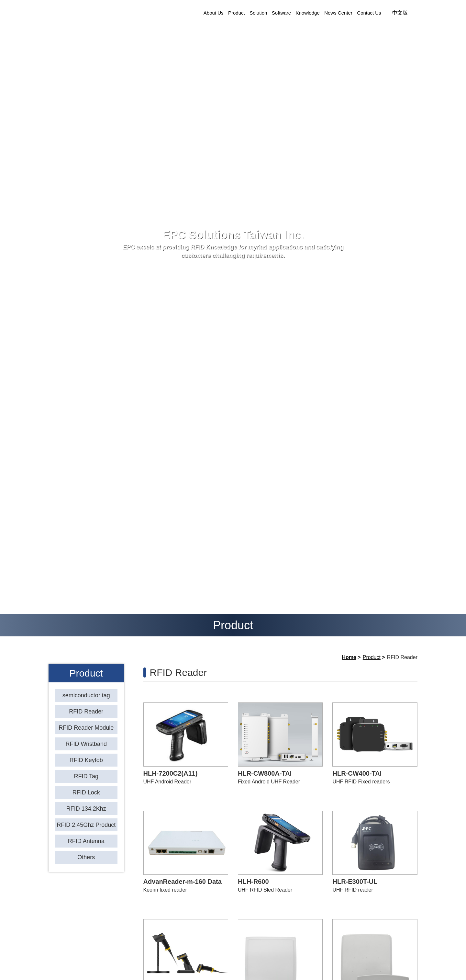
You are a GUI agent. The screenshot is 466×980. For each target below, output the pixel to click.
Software (281, 13)
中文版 (400, 13)
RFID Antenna (86, 841)
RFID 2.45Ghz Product (86, 825)
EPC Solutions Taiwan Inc (112, 13)
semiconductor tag (86, 695)
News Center (338, 13)
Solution (258, 13)
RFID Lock (86, 792)
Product (237, 13)
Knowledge (308, 13)
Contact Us (369, 13)
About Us (214, 13)
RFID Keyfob (86, 760)
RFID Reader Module (86, 728)
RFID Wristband (86, 744)
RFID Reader (86, 712)
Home (349, 657)
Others (86, 857)
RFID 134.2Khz (86, 809)
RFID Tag (86, 776)
